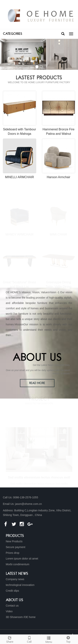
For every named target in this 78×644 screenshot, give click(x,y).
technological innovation (20, 585)
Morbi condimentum (18, 564)
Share (10, 639)
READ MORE (37, 383)
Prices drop (13, 553)
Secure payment (16, 547)
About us (14, 600)
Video (9, 611)
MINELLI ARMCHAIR (19, 177)
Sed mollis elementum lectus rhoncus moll (39, 477)
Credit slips (12, 591)
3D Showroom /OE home (21, 617)
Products (15, 536)
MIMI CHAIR (58, 234)
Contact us (12, 606)
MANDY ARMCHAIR (20, 234)
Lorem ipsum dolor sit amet (22, 559)
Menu (49, 639)
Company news (15, 579)
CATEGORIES (12, 34)
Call (29, 639)
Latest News (17, 574)
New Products (14, 541)
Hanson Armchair (59, 177)
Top (68, 639)
